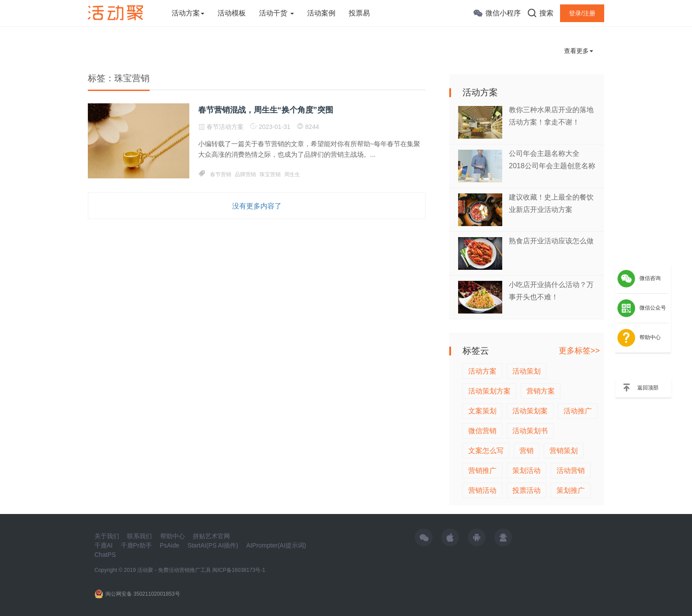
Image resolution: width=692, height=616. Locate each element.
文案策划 (482, 411)
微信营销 (482, 431)
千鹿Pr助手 (136, 545)
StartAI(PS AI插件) (213, 545)
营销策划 (564, 451)
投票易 (359, 13)
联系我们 (139, 536)
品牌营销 (245, 174)
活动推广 (578, 411)
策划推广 (571, 490)
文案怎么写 (486, 451)
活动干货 (276, 13)
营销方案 (541, 391)
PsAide (169, 545)
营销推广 (482, 471)
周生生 (292, 174)
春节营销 (221, 174)
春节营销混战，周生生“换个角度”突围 (266, 110)
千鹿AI (103, 545)
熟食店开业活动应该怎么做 (551, 241)
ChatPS (105, 555)
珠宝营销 (270, 174)
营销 (527, 451)
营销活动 (482, 490)
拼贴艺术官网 (211, 536)
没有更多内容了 (257, 206)
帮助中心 (173, 536)
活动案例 (321, 13)
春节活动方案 (225, 127)
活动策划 (527, 371)
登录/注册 (582, 13)
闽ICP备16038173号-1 (239, 570)
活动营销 (571, 471)
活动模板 (232, 13)
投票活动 (527, 490)
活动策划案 (530, 411)
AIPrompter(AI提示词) (276, 545)
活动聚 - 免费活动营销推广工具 (174, 570)
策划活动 (527, 471)
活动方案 (188, 13)
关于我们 (107, 536)
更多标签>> (579, 351)
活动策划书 (530, 431)
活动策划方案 (489, 391)
